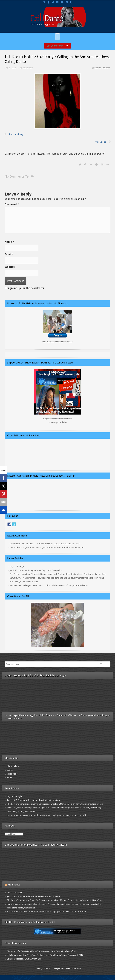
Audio (10, 778)
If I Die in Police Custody (29, 57)
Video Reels (12, 774)
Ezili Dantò (28, 68)
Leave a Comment (102, 68)
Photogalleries (14, 766)
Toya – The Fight (17, 566)
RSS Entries (14, 885)
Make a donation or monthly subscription (57, 342)
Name (9, 242)
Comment (12, 204)
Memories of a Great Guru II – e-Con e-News (30, 544)
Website (10, 267)
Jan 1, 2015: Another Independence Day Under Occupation (36, 570)
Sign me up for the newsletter (24, 288)
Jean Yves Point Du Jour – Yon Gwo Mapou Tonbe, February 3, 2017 (56, 547)
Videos (10, 770)
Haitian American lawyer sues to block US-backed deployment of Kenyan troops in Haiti (49, 585)
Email (9, 254)
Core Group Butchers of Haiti (67, 544)
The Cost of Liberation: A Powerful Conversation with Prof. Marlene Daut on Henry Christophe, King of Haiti (58, 574)
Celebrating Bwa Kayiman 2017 (28, 959)
